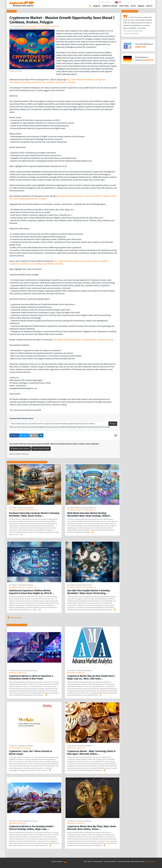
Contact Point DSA (124, 862)
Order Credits (124, 6)
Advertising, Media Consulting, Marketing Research (43, 26)
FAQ (85, 862)
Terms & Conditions (110, 862)
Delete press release (20, 449)
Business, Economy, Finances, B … (86, 508)
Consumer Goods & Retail (25, 508)
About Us (149, 6)
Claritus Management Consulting (20, 748)
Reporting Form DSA (137, 862)
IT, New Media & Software (25, 585)
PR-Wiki (101, 2)
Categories (97, 6)
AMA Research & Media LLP (18, 673)
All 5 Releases (14, 618)
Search (148, 2)
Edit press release (41, 449)
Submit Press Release (110, 6)
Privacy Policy (98, 862)
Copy (113, 424)
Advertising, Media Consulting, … (28, 671)
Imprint (108, 2)
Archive (133, 6)
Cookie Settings (150, 862)
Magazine (141, 6)
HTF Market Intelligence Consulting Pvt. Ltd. (37, 28)
